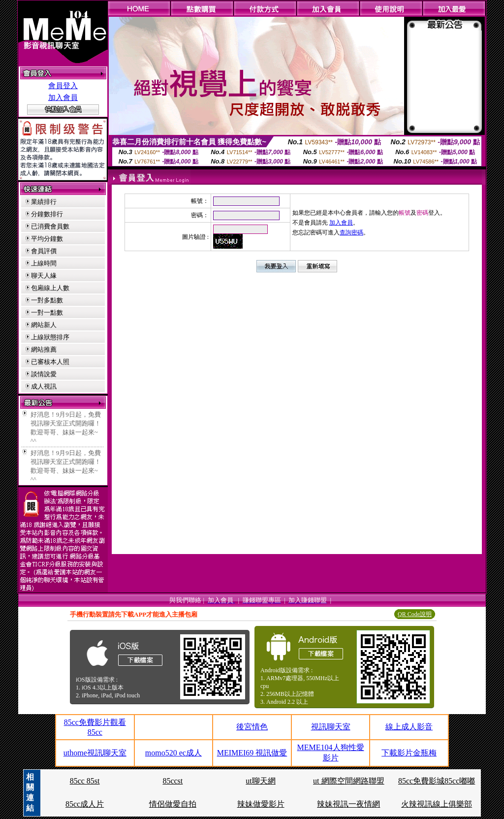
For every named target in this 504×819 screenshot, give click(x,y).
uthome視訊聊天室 (95, 753)
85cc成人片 (85, 804)
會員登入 (63, 86)
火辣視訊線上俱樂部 (437, 804)
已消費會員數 (50, 226)
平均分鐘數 (47, 239)
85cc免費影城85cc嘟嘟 (437, 781)
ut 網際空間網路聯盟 (348, 781)
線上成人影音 (409, 727)
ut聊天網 (260, 781)
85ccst (173, 781)
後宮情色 (252, 727)
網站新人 (44, 325)
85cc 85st (85, 781)
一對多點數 (47, 300)
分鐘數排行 (47, 214)
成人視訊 (44, 386)
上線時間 (44, 263)
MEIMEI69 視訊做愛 (252, 753)
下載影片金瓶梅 (409, 753)
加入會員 (63, 98)
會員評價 (44, 251)
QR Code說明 (415, 614)
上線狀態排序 (50, 337)
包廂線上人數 (50, 288)
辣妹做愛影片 (261, 804)
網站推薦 (44, 349)
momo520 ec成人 (173, 753)
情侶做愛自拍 (173, 804)
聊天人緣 (44, 276)
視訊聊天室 (331, 727)
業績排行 (44, 202)
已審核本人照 (50, 362)
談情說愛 (44, 374)
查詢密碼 (351, 232)
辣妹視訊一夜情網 (348, 804)
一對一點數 (47, 312)
